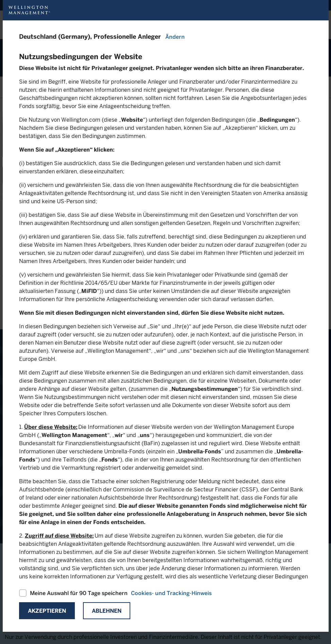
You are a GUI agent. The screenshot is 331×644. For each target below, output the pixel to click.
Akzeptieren (47, 611)
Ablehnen (107, 611)
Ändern (175, 37)
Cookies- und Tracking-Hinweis (171, 593)
